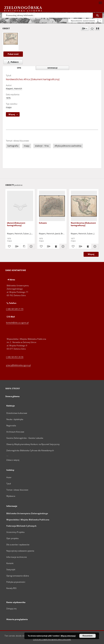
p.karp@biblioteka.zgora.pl (18, 365)
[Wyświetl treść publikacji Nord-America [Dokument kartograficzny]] (88, 246)
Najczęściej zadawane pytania (20, 551)
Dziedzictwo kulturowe (17, 413)
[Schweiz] (52, 206)
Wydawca (11, 496)
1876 (8, 98)
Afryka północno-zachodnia (68, 146)
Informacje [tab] (52, 68)
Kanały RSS (11, 588)
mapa (9, 107)
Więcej (91, 254)
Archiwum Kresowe (15, 432)
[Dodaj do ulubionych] (92, 29)
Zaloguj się (11, 609)
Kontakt (10, 563)
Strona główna (13, 396)
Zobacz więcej (13, 460)
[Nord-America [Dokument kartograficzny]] (84, 206)
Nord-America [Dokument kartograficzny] (83, 224)
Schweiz (43, 223)
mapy (27, 146)
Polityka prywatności (16, 582)
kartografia (13, 146)
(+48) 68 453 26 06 (15, 357)
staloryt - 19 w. (42, 146)
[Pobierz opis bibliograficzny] (16, 246)
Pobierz (12, 62)
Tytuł (9, 484)
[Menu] (100, 3)
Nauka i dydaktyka (15, 419)
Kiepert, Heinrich (14, 89)
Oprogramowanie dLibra (18, 576)
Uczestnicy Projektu (15, 532)
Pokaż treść (13, 54)
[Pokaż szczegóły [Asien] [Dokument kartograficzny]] (31, 246)
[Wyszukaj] (98, 15)
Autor (9, 477)
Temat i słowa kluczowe (17, 490)
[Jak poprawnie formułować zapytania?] (100, 21)
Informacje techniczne (17, 557)
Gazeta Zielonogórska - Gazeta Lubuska (25, 438)
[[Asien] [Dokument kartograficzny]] (20, 206)
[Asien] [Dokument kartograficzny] (16, 224)
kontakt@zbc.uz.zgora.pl (17, 323)
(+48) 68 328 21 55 (15, 309)
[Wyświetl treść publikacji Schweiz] (56, 246)
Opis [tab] (19, 68)
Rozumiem (88, 636)
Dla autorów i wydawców (18, 545)
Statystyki (11, 569)
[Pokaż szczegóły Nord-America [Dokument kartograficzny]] (95, 246)
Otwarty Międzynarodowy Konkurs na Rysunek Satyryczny (33, 444)
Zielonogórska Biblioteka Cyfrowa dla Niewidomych (30, 450)
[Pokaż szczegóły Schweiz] (63, 246)
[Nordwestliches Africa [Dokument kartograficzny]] (11, 39)
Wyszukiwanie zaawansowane (83, 21)
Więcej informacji (68, 636)
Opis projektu (13, 538)
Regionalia (11, 426)
